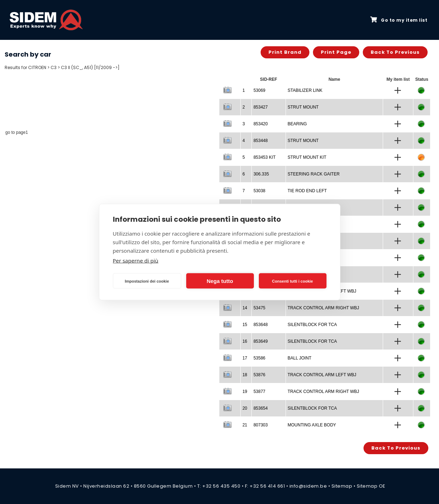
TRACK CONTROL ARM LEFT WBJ (322, 375)
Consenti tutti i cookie (292, 281)
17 (245, 358)
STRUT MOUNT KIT (307, 157)
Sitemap (342, 486)
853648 (261, 325)
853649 (261, 341)
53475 (259, 308)
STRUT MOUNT (303, 107)
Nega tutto (220, 281)
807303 (261, 425)
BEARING (297, 124)
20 (245, 408)
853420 (261, 124)
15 (245, 325)
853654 (261, 408)
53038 (259, 191)
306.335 (261, 174)
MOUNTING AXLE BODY (312, 425)
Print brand (285, 52)
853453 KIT (265, 157)
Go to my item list (399, 20)
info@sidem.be (308, 486)
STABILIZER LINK (305, 90)
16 (245, 341)
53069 (259, 90)
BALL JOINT (300, 358)
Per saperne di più (136, 261)
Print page (336, 52)
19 (245, 392)
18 (245, 375)
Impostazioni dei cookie (147, 281)
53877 (259, 392)
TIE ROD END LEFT (307, 191)
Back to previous (395, 52)
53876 (259, 375)
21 (245, 425)
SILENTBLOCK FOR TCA (312, 325)
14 (245, 308)
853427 (261, 107)
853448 (261, 141)
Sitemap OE (371, 486)
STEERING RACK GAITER (314, 174)
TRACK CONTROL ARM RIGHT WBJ (323, 308)
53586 (259, 358)
